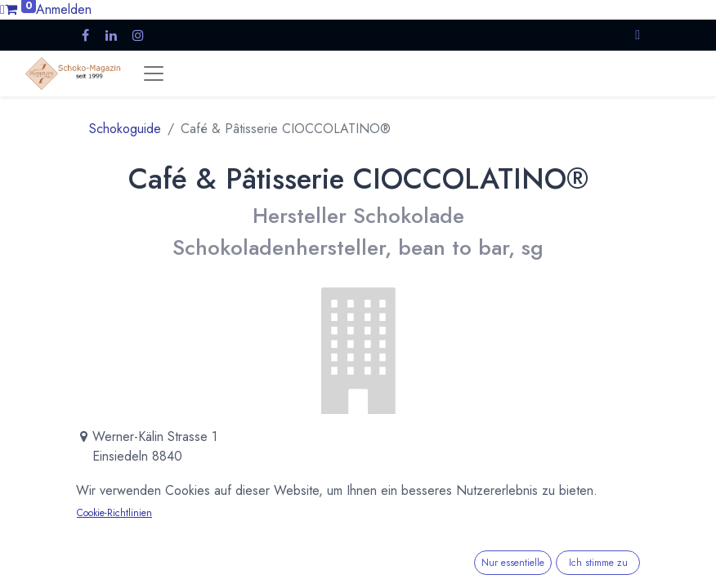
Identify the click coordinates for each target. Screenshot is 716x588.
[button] (638, 35)
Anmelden (64, 9)
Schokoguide (125, 129)
